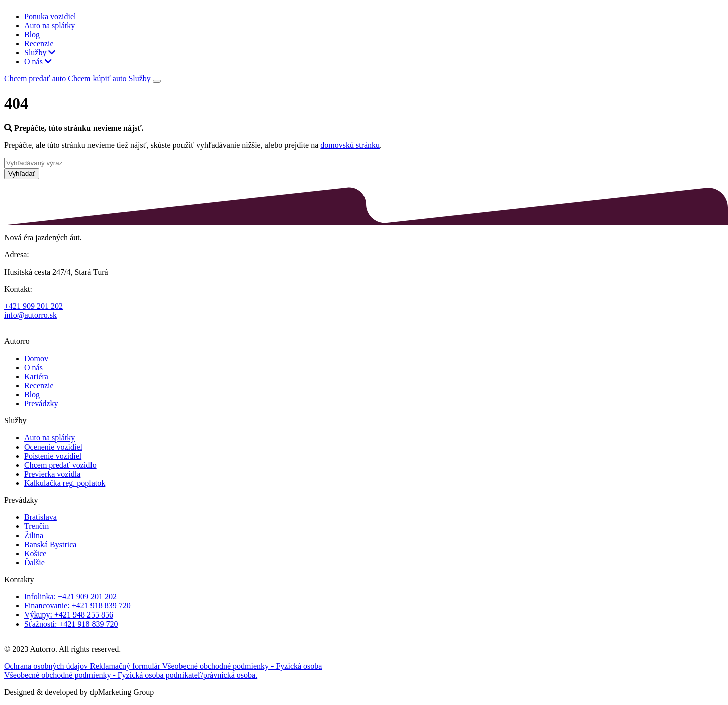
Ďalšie (34, 562)
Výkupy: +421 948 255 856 (69, 615)
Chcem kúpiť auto (98, 79)
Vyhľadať (22, 174)
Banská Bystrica (50, 544)
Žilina (34, 535)
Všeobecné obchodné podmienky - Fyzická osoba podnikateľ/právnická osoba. (131, 675)
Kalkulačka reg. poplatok (65, 483)
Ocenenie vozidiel (53, 447)
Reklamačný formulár (126, 666)
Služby (40, 53)
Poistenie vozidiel (53, 456)
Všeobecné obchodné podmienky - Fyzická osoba (242, 666)
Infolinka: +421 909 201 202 (70, 597)
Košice (35, 553)
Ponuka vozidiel (50, 16)
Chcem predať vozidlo (60, 465)
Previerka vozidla (52, 474)
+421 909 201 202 (33, 306)
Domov (36, 358)
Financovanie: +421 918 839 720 (77, 606)
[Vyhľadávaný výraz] (49, 163)
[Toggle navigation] (157, 81)
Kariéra (36, 376)
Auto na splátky (50, 25)
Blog (32, 34)
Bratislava (40, 517)
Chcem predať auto (36, 79)
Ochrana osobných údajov (47, 666)
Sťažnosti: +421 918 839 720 (71, 624)
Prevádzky (41, 404)
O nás (38, 62)
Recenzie (39, 43)
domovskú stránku (350, 145)
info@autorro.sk (30, 315)
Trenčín (36, 526)
